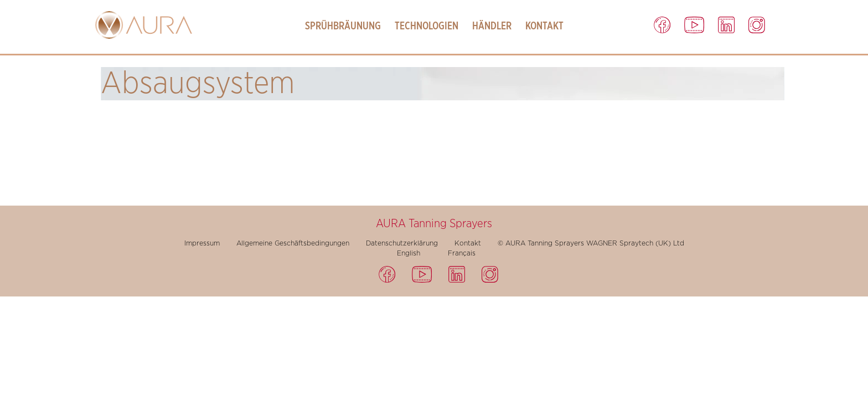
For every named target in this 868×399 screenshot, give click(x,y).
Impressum (202, 243)
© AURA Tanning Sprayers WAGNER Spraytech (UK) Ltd (591, 243)
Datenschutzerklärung (402, 243)
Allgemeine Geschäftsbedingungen (293, 243)
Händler (492, 26)
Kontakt (544, 26)
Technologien (427, 26)
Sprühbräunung (343, 26)
